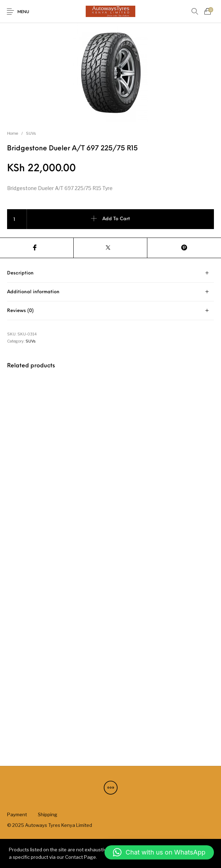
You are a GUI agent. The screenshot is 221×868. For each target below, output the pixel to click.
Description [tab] (20, 273)
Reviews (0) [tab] (20, 311)
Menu (23, 12)
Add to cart (116, 219)
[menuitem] (17, 814)
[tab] (110, 273)
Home (13, 133)
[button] (159, 852)
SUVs (31, 133)
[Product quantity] (17, 219)
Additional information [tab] (33, 292)
